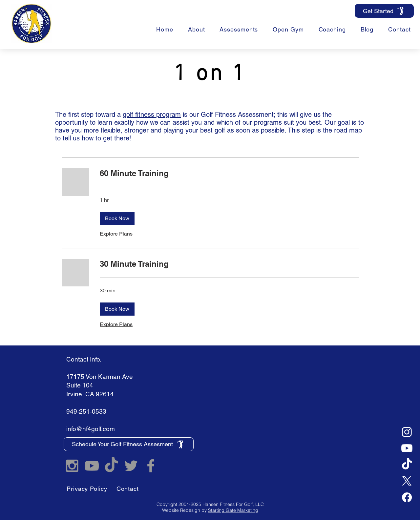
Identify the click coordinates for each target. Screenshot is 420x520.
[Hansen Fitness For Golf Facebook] (151, 466)
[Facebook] (407, 497)
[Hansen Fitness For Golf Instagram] (72, 466)
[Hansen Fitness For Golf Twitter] (131, 466)
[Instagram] (407, 432)
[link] (229, 174)
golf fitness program (152, 114)
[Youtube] (407, 448)
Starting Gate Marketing (233, 510)
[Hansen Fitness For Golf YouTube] (92, 466)
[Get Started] (384, 11)
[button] (332, 29)
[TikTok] (407, 465)
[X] (407, 481)
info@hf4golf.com (91, 429)
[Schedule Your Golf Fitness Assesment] (129, 444)
